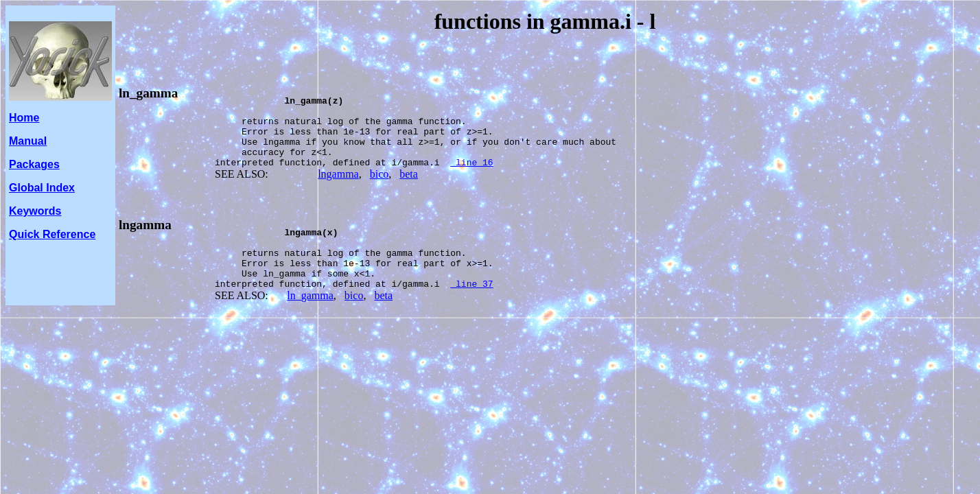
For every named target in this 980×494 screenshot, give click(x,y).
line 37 (471, 314)
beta (409, 190)
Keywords (35, 211)
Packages (34, 164)
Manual (28, 141)
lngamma (338, 190)
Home (24, 118)
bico (380, 190)
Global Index (42, 188)
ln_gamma (148, 93)
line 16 (471, 178)
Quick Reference (52, 234)
